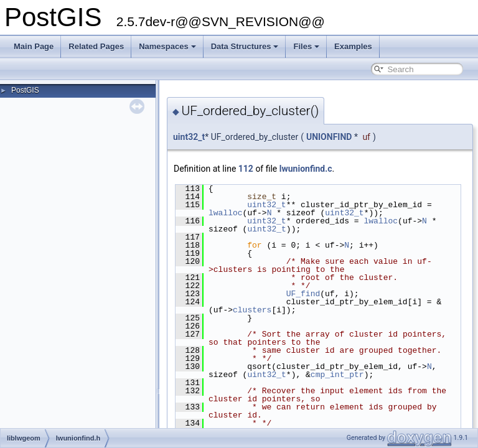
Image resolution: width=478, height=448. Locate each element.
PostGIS (25, 90)
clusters (252, 310)
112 (246, 169)
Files (306, 46)
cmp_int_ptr (337, 375)
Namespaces (167, 46)
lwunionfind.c (306, 169)
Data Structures (245, 46)
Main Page (34, 46)
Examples (353, 46)
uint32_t (189, 137)
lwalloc (226, 213)
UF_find (303, 294)
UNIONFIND (329, 137)
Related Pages (96, 46)
